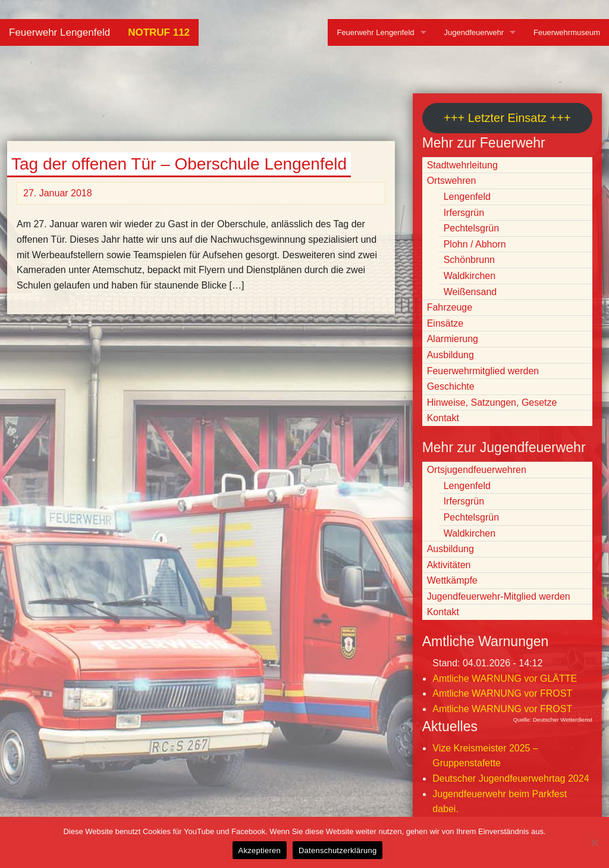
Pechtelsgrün (471, 228)
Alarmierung (453, 339)
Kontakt (443, 418)
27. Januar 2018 (58, 193)
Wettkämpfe (452, 580)
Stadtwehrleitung (462, 165)
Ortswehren (452, 181)
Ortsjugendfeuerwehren (477, 470)
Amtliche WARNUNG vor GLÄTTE (505, 679)
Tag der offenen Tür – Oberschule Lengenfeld (179, 164)
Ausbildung (451, 355)
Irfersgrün (464, 213)
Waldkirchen (470, 276)
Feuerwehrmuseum (567, 32)
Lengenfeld (467, 197)
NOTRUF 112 (159, 32)
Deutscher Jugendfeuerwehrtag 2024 (511, 778)
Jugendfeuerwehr (474, 32)
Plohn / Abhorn (475, 244)
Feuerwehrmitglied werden (483, 371)
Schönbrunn (469, 260)
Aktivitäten (449, 565)
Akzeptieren (260, 850)
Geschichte (451, 386)
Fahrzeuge (450, 307)
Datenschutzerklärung (338, 850)
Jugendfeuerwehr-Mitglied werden (499, 596)
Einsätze (445, 323)
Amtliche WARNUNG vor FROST (502, 693)
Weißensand (470, 292)
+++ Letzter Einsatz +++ (507, 118)
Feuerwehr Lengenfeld (59, 32)
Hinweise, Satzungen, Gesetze (492, 402)
